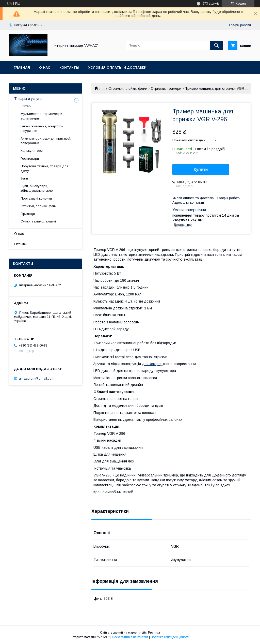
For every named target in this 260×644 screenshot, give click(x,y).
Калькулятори (32, 151)
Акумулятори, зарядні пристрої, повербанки (46, 141)
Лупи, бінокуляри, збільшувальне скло (37, 188)
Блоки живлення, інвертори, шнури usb (42, 129)
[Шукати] (217, 46)
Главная (22, 68)
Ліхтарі (26, 106)
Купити (201, 169)
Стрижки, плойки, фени (128, 88)
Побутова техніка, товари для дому (44, 168)
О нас (45, 68)
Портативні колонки (36, 198)
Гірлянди (28, 214)
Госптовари (30, 159)
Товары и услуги (28, 99)
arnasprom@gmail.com (37, 378)
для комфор (152, 364)
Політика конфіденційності (170, 637)
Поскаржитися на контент (130, 637)
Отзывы (21, 244)
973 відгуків (211, 4)
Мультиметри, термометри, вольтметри (42, 116)
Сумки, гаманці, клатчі (38, 221)
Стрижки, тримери (166, 88)
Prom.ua (154, 633)
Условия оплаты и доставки (117, 68)
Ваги (24, 178)
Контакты (69, 68)
